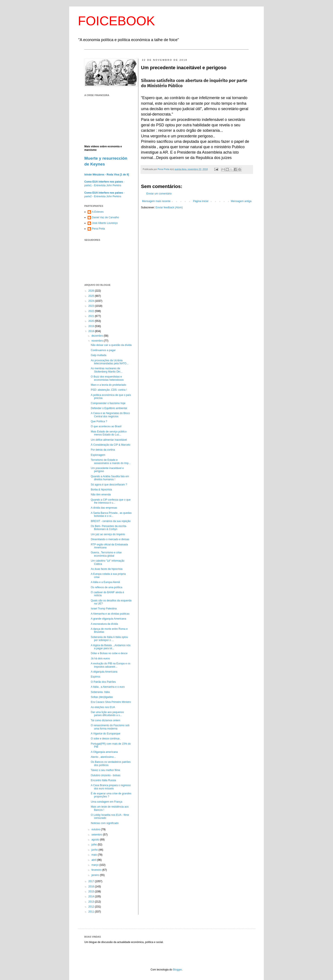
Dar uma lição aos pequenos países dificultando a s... (107, 714)
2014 (92, 896)
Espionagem (98, 455)
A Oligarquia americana (104, 752)
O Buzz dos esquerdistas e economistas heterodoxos (107, 378)
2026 (92, 291)
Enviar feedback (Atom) (169, 207)
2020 (92, 321)
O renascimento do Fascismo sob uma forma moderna (110, 727)
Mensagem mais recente (156, 201)
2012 (92, 907)
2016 (92, 887)
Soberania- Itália (100, 692)
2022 (92, 311)
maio (95, 855)
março (95, 865)
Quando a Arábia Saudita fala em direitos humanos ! (110, 478)
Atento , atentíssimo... (103, 757)
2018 (92, 331)
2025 (92, 296)
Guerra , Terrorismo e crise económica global (106, 554)
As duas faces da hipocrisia (107, 569)
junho (95, 850)
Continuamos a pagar (103, 350)
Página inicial (201, 201)
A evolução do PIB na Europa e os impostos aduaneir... (111, 665)
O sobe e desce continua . (106, 739)
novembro (98, 341)
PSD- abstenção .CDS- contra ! (109, 390)
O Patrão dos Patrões (103, 682)
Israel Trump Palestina (104, 609)
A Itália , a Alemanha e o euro (108, 687)
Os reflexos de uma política (106, 587)
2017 (92, 881)
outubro (96, 829)
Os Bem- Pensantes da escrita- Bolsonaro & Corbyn (109, 528)
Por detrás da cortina (103, 450)
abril (94, 860)
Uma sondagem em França (106, 802)
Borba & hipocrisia (101, 490)
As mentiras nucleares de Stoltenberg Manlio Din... (107, 370)
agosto (96, 840)
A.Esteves (98, 212)
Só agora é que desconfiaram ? (109, 485)
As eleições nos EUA (103, 707)
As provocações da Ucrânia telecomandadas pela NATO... (110, 362)
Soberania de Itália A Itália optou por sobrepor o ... (109, 639)
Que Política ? (99, 421)
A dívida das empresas (104, 508)
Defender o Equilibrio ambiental (109, 408)
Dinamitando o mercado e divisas (110, 539)
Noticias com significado (105, 823)
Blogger (177, 970)
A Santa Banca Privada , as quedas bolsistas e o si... (111, 514)
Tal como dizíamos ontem (106, 720)
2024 (92, 301)
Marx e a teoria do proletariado (108, 385)
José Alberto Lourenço (105, 223)
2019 (92, 326)
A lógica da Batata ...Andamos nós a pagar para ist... (111, 647)
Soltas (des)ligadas (102, 697)
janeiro (96, 875)
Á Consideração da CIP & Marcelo (111, 445)
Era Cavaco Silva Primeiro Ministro (111, 702)
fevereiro (97, 870)
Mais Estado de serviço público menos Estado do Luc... (109, 433)
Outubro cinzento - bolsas (106, 775)
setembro (97, 835)
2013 (92, 902)
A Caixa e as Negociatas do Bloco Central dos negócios (110, 415)
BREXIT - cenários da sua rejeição (111, 521)
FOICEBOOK (116, 21)
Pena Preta (98, 229)
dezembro (98, 336)
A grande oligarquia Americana (108, 619)
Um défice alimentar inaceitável (109, 440)
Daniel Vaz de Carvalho (105, 217)
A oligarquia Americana (104, 672)
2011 (92, 912)
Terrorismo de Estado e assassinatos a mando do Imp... (111, 461)
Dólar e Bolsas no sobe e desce (109, 653)
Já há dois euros (100, 659)
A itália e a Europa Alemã (105, 582)
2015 (92, 892)
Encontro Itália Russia (103, 780)
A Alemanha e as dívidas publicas (110, 614)
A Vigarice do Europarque (106, 734)
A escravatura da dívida (104, 624)
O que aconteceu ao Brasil (106, 426)
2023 (92, 306)
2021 (92, 316)
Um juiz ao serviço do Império (108, 534)
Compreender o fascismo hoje (108, 403)
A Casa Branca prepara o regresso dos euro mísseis (111, 787)
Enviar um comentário (159, 194)
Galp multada (98, 355)
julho (95, 845)
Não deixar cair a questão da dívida (111, 345)
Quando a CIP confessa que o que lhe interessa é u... (111, 501)
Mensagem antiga (241, 201)
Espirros (96, 677)
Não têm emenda (101, 495)
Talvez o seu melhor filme (105, 770)
